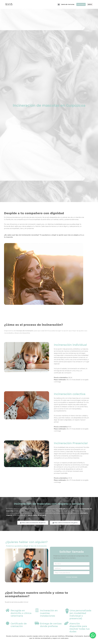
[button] (56, 4)
